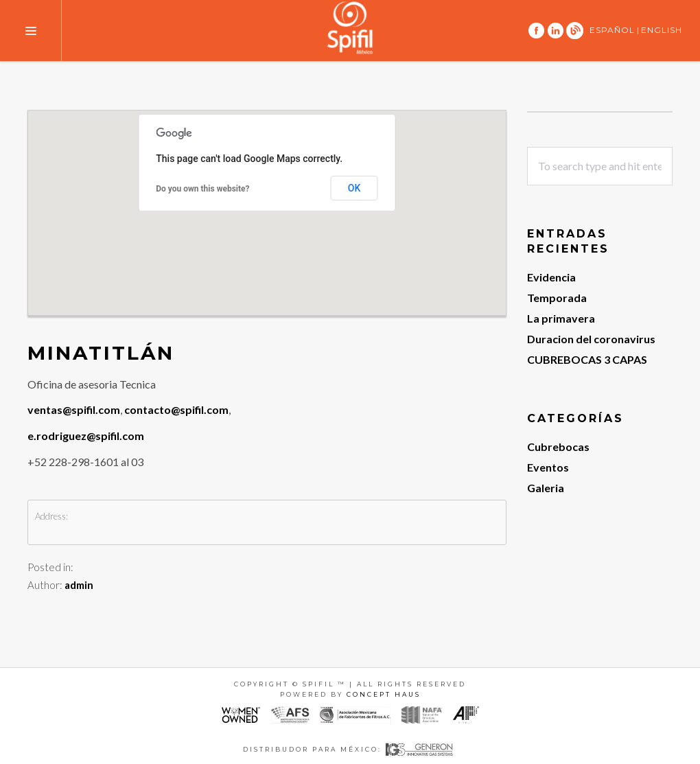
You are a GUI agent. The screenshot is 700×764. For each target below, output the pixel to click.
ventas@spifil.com (74, 409)
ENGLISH (662, 30)
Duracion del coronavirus (591, 339)
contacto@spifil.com (176, 409)
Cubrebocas (558, 447)
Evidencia (551, 277)
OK (354, 188)
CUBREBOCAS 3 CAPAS (587, 359)
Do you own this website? (202, 189)
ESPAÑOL (612, 30)
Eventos (548, 467)
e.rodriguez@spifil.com (86, 436)
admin (79, 585)
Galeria (546, 488)
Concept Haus (384, 694)
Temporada (557, 298)
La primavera (561, 318)
